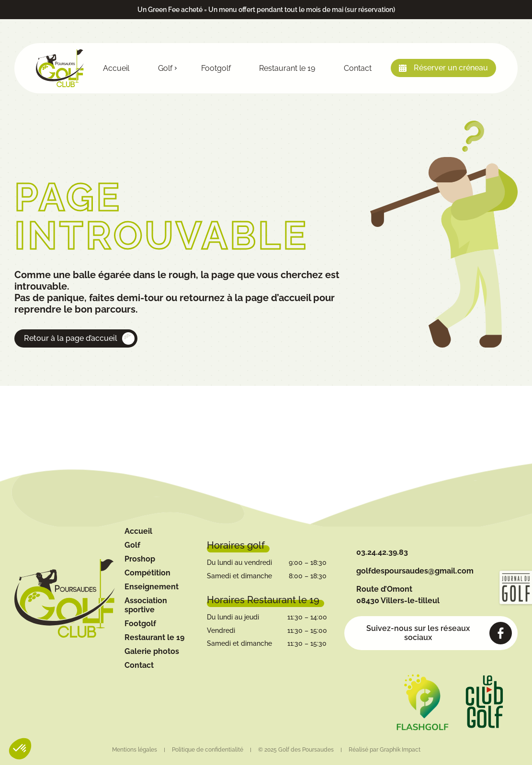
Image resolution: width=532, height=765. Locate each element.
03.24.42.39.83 (382, 552)
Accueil (116, 68)
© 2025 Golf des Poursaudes (296, 750)
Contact (358, 68)
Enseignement (152, 587)
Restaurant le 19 (287, 68)
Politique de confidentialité (208, 750)
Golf (165, 68)
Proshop (140, 559)
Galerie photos (152, 651)
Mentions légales (135, 750)
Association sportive (146, 605)
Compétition (147, 573)
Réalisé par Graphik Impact (385, 750)
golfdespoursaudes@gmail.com (415, 571)
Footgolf (216, 68)
